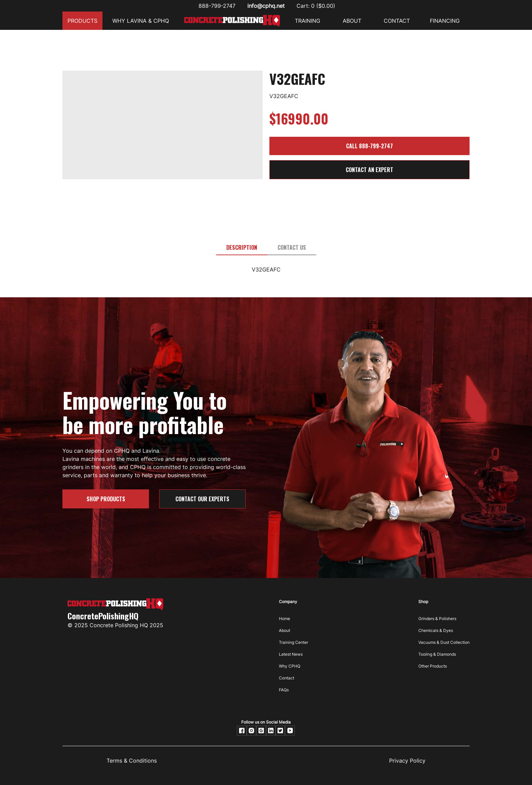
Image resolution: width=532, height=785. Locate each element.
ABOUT (352, 21)
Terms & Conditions (132, 761)
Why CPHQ (290, 666)
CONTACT (397, 21)
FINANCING (445, 21)
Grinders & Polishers (437, 619)
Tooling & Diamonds (437, 654)
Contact (287, 678)
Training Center (293, 642)
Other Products (433, 666)
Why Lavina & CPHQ (141, 21)
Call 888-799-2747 (369, 146)
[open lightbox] (163, 80)
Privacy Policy (407, 761)
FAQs (284, 690)
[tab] (242, 248)
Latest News (291, 654)
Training (308, 21)
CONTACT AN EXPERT (369, 170)
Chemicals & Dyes (436, 630)
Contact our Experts (202, 499)
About (284, 630)
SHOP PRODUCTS (106, 499)
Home (284, 619)
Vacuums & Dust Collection (444, 642)
